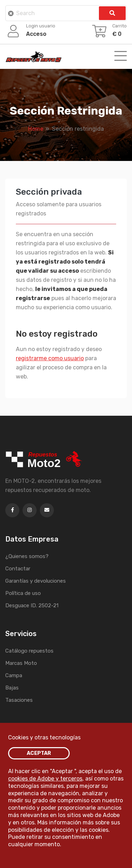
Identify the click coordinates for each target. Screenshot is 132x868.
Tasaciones (19, 700)
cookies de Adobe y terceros (45, 779)
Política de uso (23, 593)
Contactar (18, 569)
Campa (14, 675)
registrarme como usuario (50, 358)
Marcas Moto (21, 663)
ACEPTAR (39, 753)
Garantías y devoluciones (36, 581)
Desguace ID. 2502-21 (32, 605)
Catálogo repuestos (29, 651)
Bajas (12, 688)
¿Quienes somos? (27, 556)
